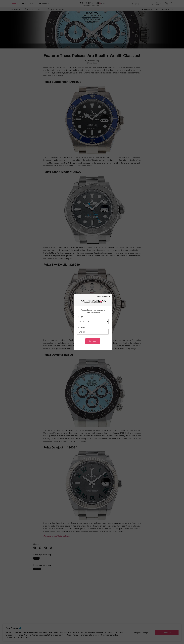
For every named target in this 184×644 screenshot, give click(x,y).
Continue (93, 341)
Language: (82, 327)
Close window (104, 296)
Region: (80, 317)
